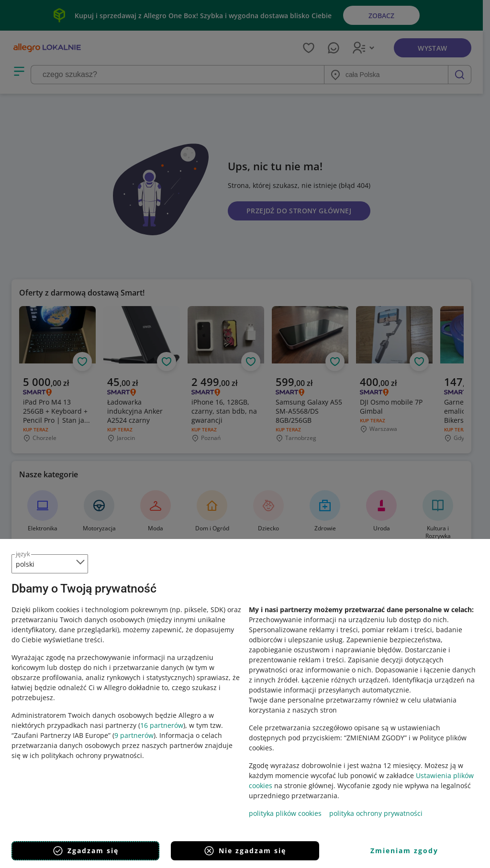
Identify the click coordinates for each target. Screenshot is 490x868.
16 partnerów (162, 725)
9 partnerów (134, 735)
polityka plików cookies (285, 813)
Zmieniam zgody (404, 851)
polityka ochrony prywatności (376, 813)
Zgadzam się (85, 851)
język (23, 554)
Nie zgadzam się (245, 851)
